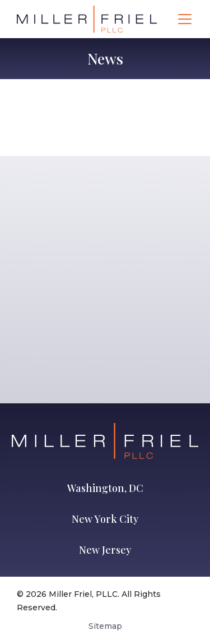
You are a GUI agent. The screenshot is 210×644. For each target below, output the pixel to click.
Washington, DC (105, 488)
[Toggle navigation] (185, 19)
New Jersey (105, 550)
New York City (105, 519)
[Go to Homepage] (87, 19)
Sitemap (105, 626)
